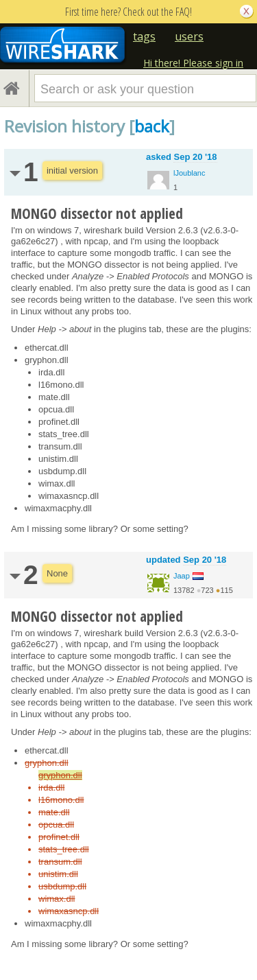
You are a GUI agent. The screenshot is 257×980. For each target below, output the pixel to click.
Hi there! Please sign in (193, 63)
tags (144, 36)
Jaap (182, 576)
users (189, 36)
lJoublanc (189, 173)
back (152, 126)
